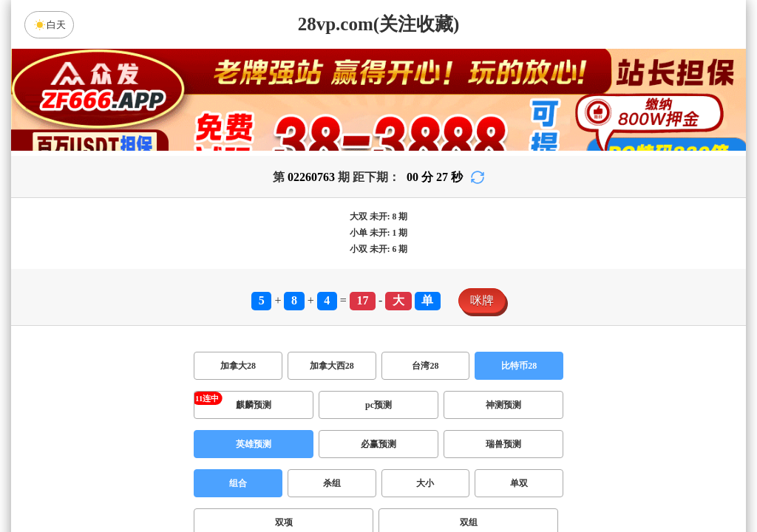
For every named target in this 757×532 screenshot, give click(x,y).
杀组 (332, 483)
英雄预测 (254, 444)
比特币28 (519, 366)
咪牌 (482, 300)
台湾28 (425, 366)
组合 (238, 483)
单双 (519, 483)
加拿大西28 (332, 366)
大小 (425, 483)
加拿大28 (238, 366)
